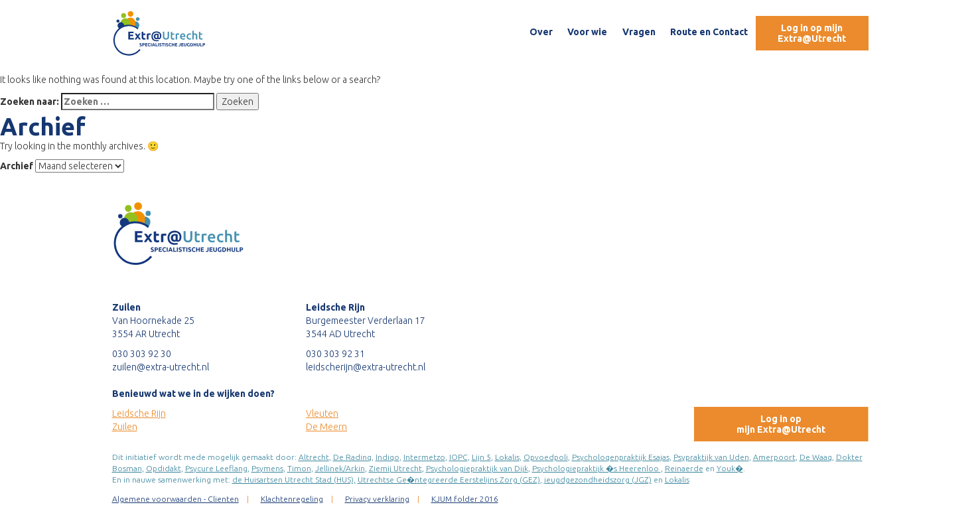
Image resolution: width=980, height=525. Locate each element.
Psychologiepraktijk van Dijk (477, 468)
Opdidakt (164, 468)
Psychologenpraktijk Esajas (621, 457)
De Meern (326, 427)
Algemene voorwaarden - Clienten (175, 499)
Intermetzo (424, 457)
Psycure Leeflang (216, 468)
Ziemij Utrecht (395, 468)
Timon (299, 468)
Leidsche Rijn (139, 413)
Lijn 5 (481, 457)
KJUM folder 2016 (465, 499)
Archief (17, 166)
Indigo (387, 457)
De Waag (816, 457)
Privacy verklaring (377, 499)
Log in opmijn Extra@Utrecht (781, 424)
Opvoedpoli (546, 457)
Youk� (730, 468)
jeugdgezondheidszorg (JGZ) (598, 480)
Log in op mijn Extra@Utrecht (812, 33)
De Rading (352, 457)
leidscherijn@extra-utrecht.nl (366, 367)
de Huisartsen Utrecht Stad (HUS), (294, 480)
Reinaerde (684, 468)
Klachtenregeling (292, 499)
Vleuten (322, 413)
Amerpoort (774, 457)
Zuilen (125, 427)
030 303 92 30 (142, 354)
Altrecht (314, 457)
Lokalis (507, 457)
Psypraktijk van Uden (711, 457)
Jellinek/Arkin (340, 468)
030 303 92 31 (335, 354)
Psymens (267, 468)
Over (541, 32)
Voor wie (587, 32)
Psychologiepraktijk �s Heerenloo (596, 468)
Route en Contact (709, 32)
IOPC (458, 457)
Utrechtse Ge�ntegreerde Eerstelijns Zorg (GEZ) (449, 480)
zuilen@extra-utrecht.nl (161, 367)
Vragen (639, 32)
